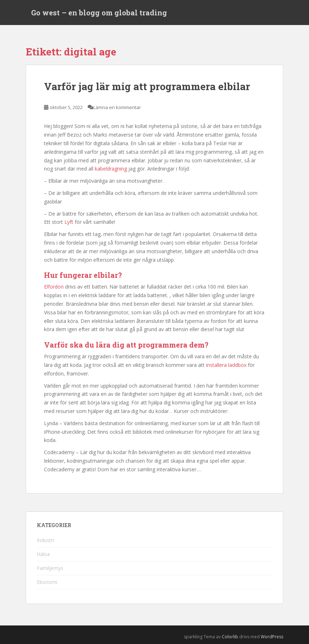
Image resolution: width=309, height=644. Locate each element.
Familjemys (50, 568)
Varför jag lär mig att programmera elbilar (147, 86)
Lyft (69, 222)
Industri (45, 540)
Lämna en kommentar (117, 107)
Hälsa (43, 554)
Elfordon (54, 287)
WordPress (272, 637)
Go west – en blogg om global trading (99, 13)
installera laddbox (226, 365)
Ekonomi (47, 582)
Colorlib (230, 637)
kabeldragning (111, 169)
